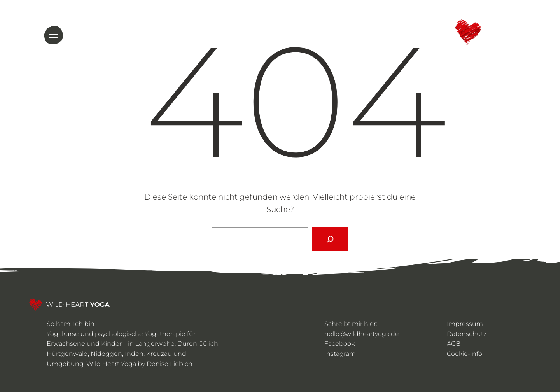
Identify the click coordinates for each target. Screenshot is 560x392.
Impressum (465, 324)
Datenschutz (467, 334)
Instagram (340, 354)
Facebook (339, 344)
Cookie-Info (465, 354)
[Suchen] (330, 239)
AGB (454, 344)
